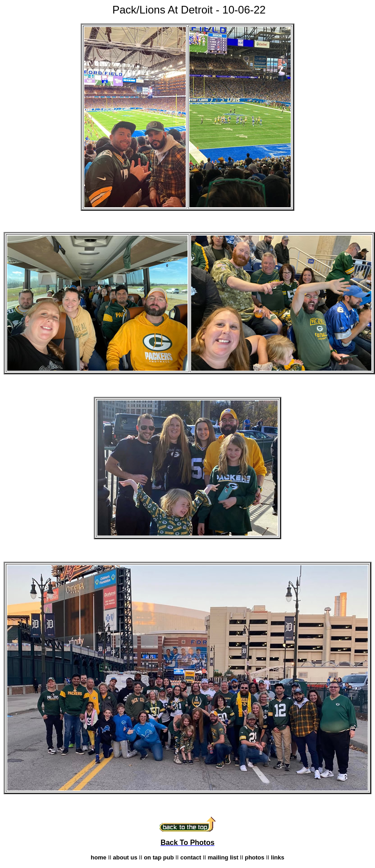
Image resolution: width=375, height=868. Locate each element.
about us (125, 857)
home (98, 857)
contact (191, 857)
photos (254, 857)
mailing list (223, 857)
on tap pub (159, 857)
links (278, 857)
